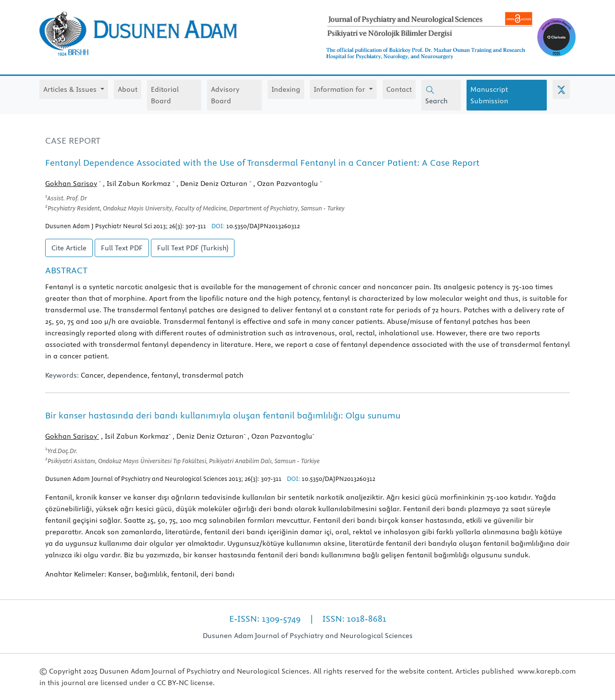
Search (437, 95)
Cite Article (69, 248)
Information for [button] (340, 89)
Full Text (122, 248)
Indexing (286, 89)
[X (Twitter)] (561, 89)
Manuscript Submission (489, 95)
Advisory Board (225, 95)
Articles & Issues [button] (71, 89)
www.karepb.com (547, 671)
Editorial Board (165, 95)
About (128, 89)
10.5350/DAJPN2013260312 (263, 226)
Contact (399, 89)
